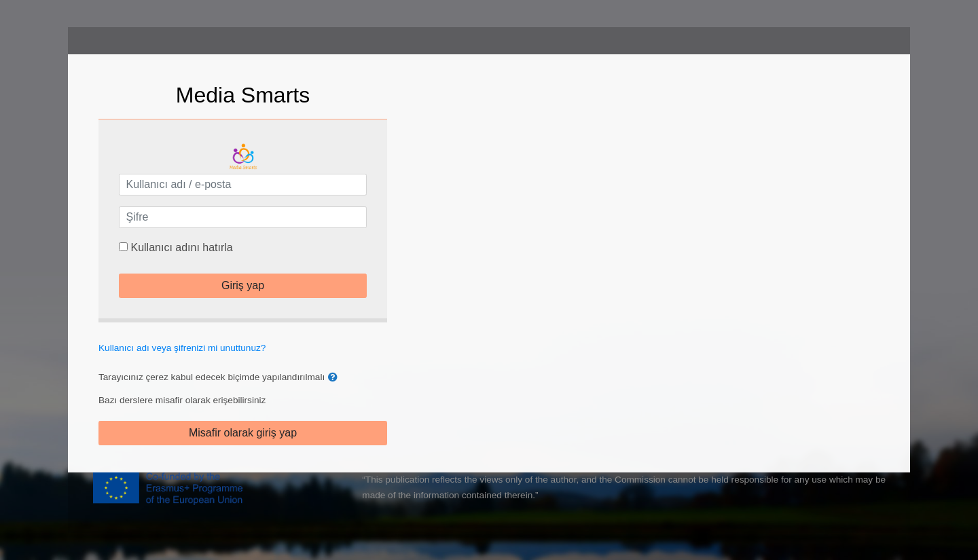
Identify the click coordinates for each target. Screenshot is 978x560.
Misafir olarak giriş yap (243, 433)
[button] (336, 377)
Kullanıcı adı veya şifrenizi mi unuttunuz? (182, 348)
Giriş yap (243, 285)
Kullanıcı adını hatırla (181, 247)
